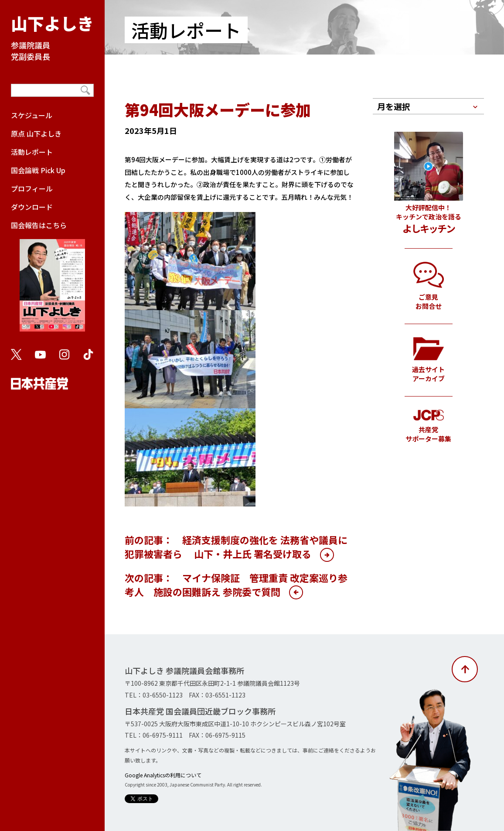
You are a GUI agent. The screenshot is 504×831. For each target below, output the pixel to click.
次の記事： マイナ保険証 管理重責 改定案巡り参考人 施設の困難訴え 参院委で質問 (236, 585)
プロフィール (32, 188)
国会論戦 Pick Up (38, 170)
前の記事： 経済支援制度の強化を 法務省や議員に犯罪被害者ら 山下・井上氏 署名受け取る (236, 547)
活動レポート (32, 152)
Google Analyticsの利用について (163, 775)
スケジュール (32, 115)
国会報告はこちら (52, 280)
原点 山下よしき (36, 133)
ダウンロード (32, 207)
